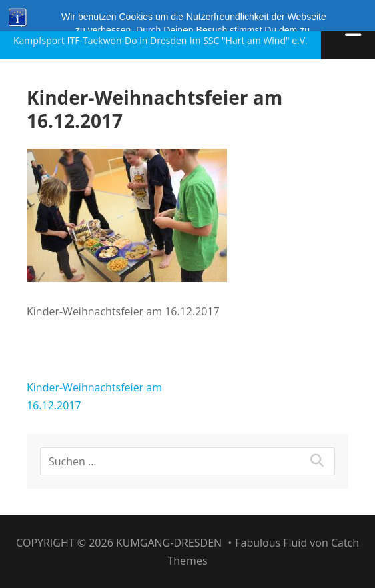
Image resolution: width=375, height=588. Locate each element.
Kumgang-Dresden (109, 21)
